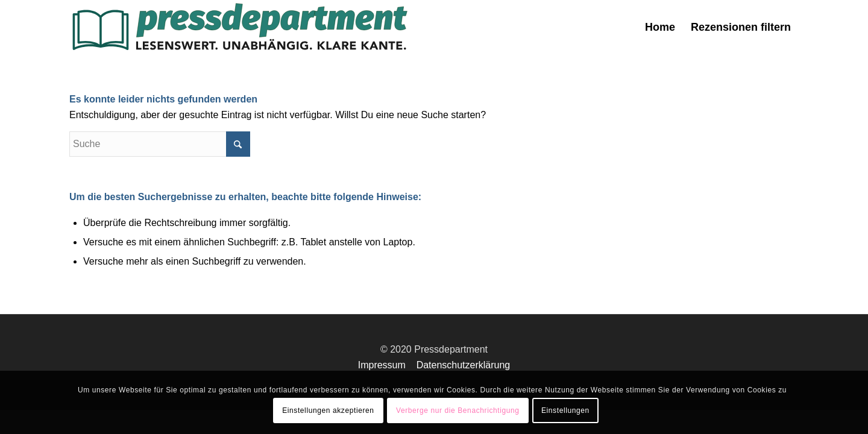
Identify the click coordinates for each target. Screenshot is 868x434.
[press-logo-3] (239, 27)
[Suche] (160, 144)
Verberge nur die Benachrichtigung (458, 410)
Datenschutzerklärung (464, 365)
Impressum (382, 365)
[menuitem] (660, 27)
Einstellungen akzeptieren (328, 410)
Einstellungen (565, 410)
